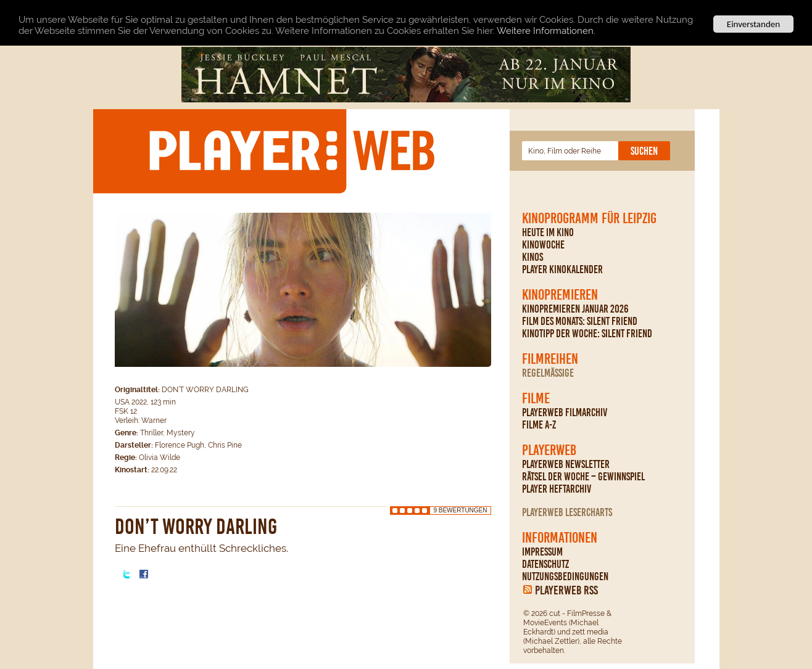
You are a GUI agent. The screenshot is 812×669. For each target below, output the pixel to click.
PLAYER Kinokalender (562, 269)
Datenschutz (545, 564)
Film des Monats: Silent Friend (580, 321)
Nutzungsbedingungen (565, 577)
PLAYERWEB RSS (566, 590)
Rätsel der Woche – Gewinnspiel (583, 477)
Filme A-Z (539, 425)
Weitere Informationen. (546, 31)
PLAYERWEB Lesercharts (567, 512)
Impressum (542, 552)
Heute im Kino (548, 232)
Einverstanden (753, 24)
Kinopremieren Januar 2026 (575, 309)
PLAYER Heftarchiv (557, 489)
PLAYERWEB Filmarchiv (565, 412)
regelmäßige (548, 373)
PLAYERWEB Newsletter (566, 464)
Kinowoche (543, 245)
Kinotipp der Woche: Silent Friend (587, 334)
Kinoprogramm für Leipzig (589, 218)
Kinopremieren (560, 295)
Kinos (532, 257)
